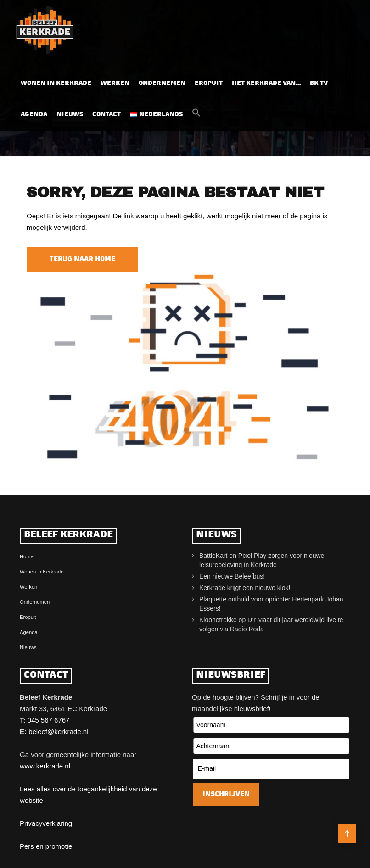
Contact (107, 114)
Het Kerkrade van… (266, 83)
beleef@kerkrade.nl (58, 732)
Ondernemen (162, 83)
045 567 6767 (49, 720)
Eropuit (209, 83)
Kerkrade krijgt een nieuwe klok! (245, 588)
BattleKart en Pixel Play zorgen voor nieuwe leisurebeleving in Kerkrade (262, 560)
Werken (115, 83)
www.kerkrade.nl (45, 766)
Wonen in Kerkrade (56, 83)
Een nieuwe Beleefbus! (232, 576)
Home (27, 556)
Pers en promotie (46, 846)
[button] (196, 115)
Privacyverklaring (46, 823)
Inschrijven (226, 794)
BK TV (319, 83)
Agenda (34, 114)
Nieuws (70, 114)
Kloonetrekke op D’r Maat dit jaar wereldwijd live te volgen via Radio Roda (271, 624)
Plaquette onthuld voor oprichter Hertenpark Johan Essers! (271, 604)
